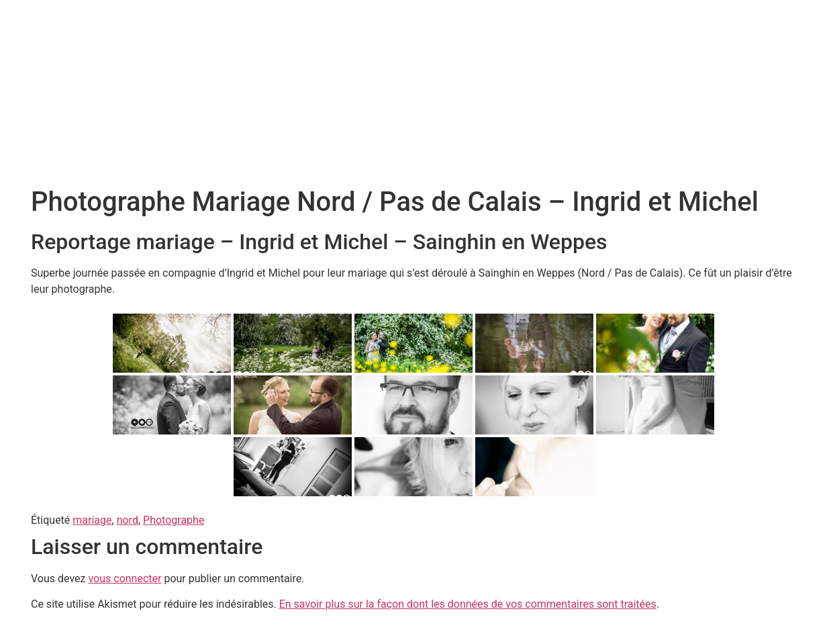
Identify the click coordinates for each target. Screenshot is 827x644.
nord (128, 520)
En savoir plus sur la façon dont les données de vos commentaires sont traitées (468, 604)
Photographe (174, 520)
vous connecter (125, 579)
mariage (92, 520)
